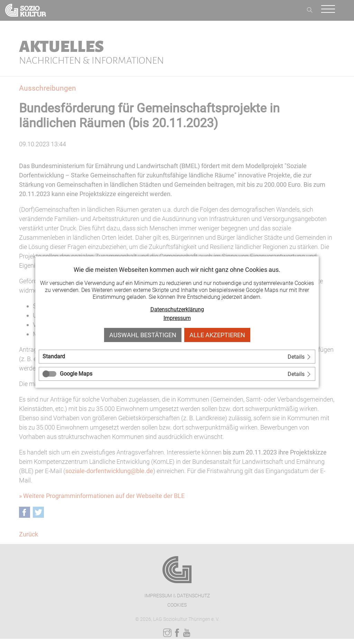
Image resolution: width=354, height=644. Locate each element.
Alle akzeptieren (217, 335)
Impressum (177, 318)
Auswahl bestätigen (143, 335)
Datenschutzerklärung (177, 309)
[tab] (177, 357)
